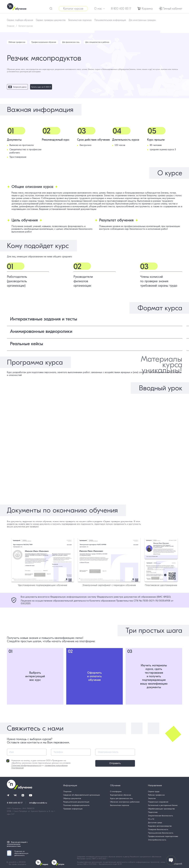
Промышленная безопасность (161, 833)
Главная (11, 26)
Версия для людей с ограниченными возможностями (17, 844)
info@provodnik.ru (38, 803)
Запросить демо (17, 87)
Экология (152, 798)
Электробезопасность (157, 840)
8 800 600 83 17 (121, 9)
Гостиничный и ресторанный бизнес (163, 805)
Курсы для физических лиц (121, 798)
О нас (99, 9)
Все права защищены (17, 864)
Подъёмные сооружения (158, 802)
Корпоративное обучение (121, 795)
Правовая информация (73, 809)
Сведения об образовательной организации (82, 795)
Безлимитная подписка (80, 20)
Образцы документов (72, 798)
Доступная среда (155, 823)
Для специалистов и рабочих (97, 42)
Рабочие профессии (17, 42)
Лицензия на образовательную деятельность (18, 853)
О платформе (116, 791)
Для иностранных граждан (142, 20)
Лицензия (67, 791)
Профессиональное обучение (44, 42)
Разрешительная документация (76, 802)
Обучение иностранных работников (125, 802)
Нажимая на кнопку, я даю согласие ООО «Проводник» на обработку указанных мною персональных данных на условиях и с (38, 764)
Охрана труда (154, 791)
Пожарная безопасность (158, 829)
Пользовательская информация (110, 20)
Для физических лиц (71, 42)
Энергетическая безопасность (160, 816)
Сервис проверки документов (51, 20)
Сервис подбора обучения (20, 20)
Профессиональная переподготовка (163, 836)
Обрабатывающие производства (161, 809)
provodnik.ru (14, 862)
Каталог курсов (73, 9)
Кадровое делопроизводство (160, 826)
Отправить (115, 763)
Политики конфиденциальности (26, 765)
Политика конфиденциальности (76, 805)
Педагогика (153, 812)
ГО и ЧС (151, 819)
